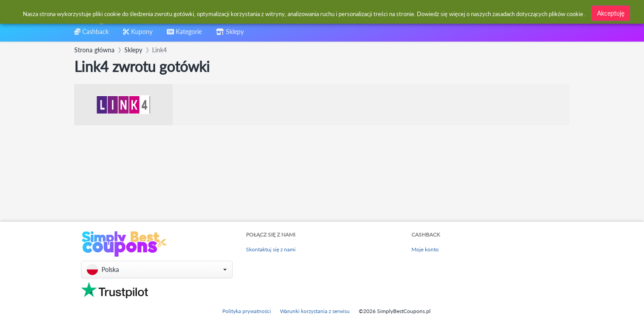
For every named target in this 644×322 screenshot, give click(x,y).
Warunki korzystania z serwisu (315, 311)
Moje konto (425, 249)
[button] (157, 269)
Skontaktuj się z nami (271, 249)
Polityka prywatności (247, 311)
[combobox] (300, 13)
